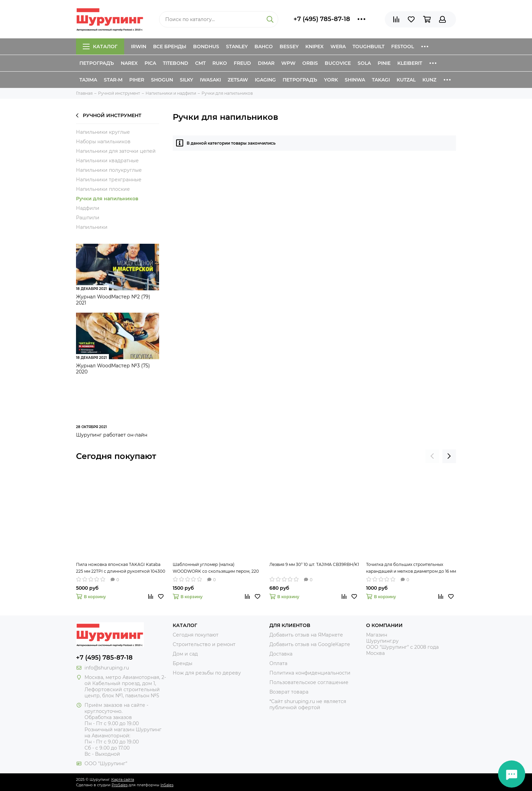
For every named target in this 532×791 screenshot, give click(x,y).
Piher (137, 80)
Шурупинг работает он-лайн (112, 435)
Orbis (310, 63)
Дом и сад (185, 654)
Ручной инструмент (109, 115)
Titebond (176, 63)
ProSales (120, 785)
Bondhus (206, 47)
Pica (150, 63)
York (331, 80)
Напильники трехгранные (109, 180)
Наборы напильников (103, 142)
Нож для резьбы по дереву (207, 673)
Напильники (92, 227)
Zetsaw (238, 80)
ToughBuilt (368, 47)
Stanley (237, 47)
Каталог (100, 47)
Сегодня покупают (116, 456)
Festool (403, 47)
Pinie (384, 63)
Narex (129, 63)
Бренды (183, 663)
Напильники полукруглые (109, 170)
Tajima (88, 80)
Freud (242, 63)
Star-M (113, 80)
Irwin (139, 47)
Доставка (281, 654)
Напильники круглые (103, 132)
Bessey (289, 47)
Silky (186, 80)
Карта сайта (123, 779)
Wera (338, 47)
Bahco (264, 47)
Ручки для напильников (107, 199)
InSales (167, 785)
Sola (364, 63)
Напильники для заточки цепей (116, 151)
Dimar (266, 63)
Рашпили (88, 218)
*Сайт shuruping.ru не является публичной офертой (308, 704)
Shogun (162, 80)
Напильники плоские (103, 189)
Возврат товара (289, 692)
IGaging (265, 80)
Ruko (220, 63)
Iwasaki (210, 80)
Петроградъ (97, 63)
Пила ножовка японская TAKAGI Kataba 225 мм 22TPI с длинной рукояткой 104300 (121, 568)
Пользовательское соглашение (309, 682)
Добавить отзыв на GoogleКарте (310, 644)
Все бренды (170, 47)
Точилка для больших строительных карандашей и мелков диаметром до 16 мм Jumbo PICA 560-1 (411, 568)
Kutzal (406, 80)
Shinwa (355, 80)
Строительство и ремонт (204, 644)
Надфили (88, 208)
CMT (200, 63)
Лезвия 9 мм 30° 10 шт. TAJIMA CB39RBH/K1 (314, 564)
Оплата (278, 663)
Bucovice (338, 63)
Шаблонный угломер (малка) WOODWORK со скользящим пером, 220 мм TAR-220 (216, 568)
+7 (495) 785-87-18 (322, 19)
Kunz (429, 80)
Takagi (381, 80)
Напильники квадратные (107, 161)
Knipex (315, 47)
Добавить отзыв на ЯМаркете (306, 635)
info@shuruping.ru (107, 668)
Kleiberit (410, 63)
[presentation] (432, 456)
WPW (288, 63)
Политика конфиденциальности (310, 673)
